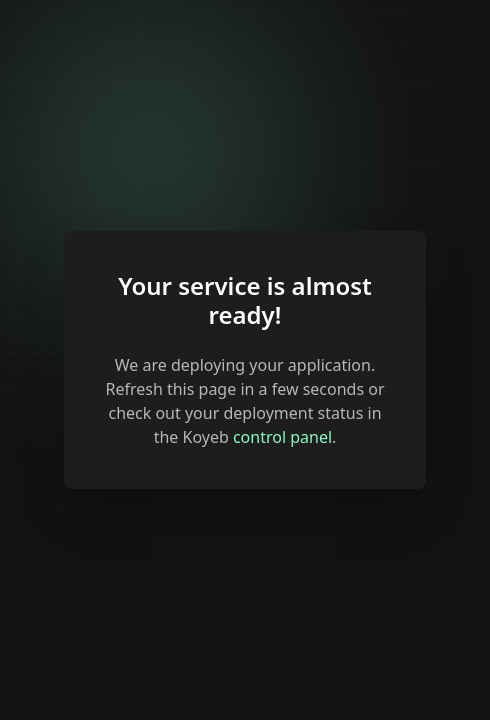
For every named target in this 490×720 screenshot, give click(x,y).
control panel (282, 437)
